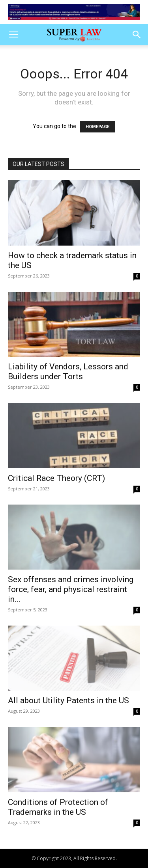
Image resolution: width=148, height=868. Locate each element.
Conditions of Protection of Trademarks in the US (58, 807)
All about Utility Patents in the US (68, 700)
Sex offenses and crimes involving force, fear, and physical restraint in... (71, 589)
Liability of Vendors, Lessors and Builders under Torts (68, 372)
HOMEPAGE (97, 127)
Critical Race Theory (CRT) (56, 478)
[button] (13, 35)
